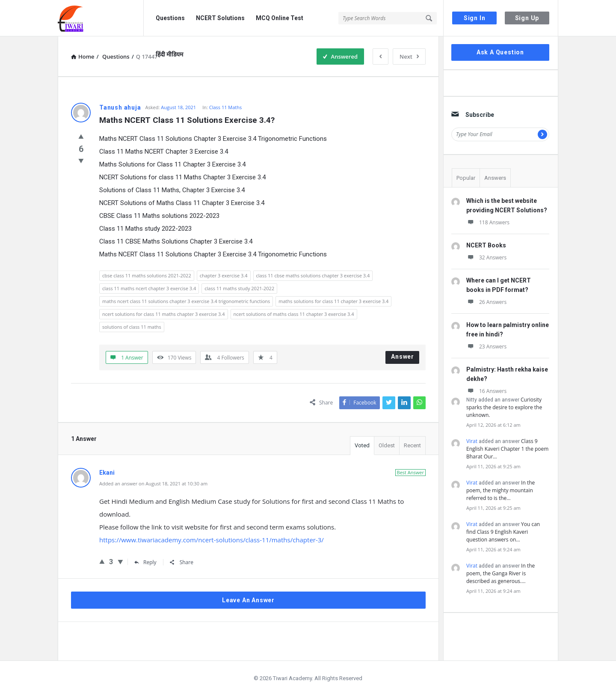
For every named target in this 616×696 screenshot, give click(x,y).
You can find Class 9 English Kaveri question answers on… (503, 532)
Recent (412, 445)
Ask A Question (500, 52)
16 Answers (486, 391)
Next (409, 57)
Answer (403, 357)
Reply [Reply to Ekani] (145, 562)
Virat (472, 441)
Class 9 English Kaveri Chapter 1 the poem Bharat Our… (507, 449)
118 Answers (488, 222)
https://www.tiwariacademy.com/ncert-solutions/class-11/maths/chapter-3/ (212, 540)
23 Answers (486, 347)
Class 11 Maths (226, 107)
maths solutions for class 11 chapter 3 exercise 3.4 (333, 301)
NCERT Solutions (220, 18)
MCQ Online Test (280, 18)
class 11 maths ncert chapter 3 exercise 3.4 (149, 288)
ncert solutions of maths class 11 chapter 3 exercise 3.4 (294, 314)
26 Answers (486, 302)
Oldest (387, 445)
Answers (495, 178)
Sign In (475, 18)
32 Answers (486, 257)
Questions (170, 18)
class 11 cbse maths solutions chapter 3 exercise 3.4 (313, 275)
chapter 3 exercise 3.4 (224, 275)
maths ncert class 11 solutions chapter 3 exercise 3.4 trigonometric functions (186, 301)
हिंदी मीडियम (169, 54)
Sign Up (527, 18)
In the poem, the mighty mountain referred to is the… (500, 490)
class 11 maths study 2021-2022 (239, 288)
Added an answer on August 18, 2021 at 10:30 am (153, 483)
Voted (362, 445)
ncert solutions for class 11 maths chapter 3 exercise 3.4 (164, 314)
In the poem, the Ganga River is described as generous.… (500, 573)
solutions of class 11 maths (132, 327)
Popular (466, 178)
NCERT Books (486, 245)
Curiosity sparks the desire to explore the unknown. (504, 407)
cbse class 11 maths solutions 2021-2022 (147, 275)
